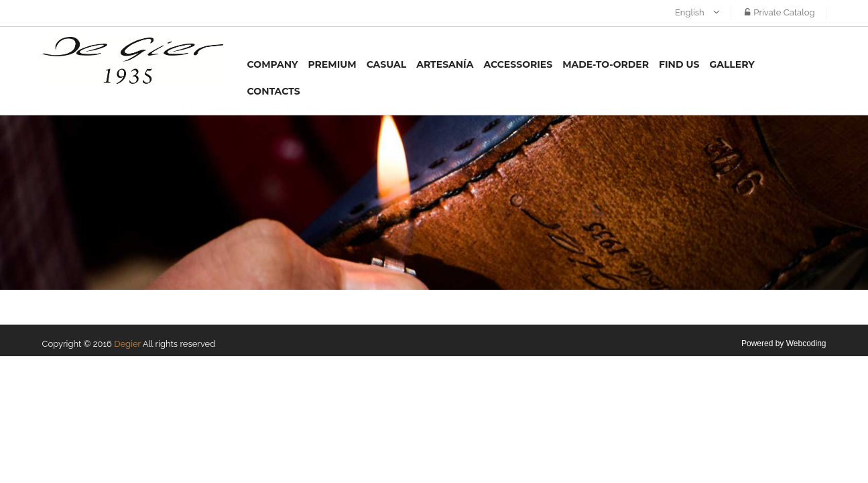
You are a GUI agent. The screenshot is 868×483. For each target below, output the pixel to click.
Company (273, 64)
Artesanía (445, 64)
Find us (679, 64)
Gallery (732, 64)
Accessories (518, 64)
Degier (127, 344)
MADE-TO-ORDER (606, 64)
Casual (387, 64)
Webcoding (806, 343)
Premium (332, 64)
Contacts (274, 91)
